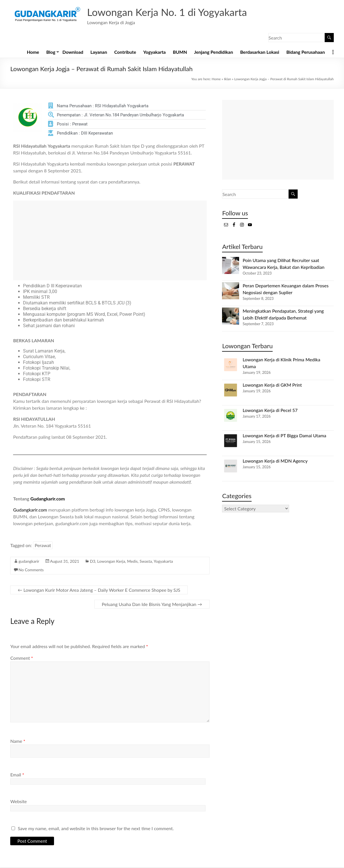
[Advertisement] (110, 241)
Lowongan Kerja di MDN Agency (275, 461)
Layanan (99, 52)
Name (18, 741)
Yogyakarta (155, 52)
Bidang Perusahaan (306, 52)
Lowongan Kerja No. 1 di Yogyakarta (168, 12)
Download (73, 52)
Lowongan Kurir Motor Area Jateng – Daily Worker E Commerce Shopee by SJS (99, 590)
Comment (22, 658)
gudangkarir (29, 561)
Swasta (146, 561)
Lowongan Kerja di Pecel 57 (270, 410)
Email (17, 775)
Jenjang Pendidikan (214, 52)
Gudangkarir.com (48, 499)
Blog (51, 52)
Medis (132, 561)
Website (18, 802)
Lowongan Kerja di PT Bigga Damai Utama (284, 436)
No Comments (31, 570)
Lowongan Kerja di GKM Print (272, 385)
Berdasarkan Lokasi (260, 52)
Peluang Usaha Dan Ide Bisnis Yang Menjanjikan (152, 604)
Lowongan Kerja (111, 561)
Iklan (228, 79)
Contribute (125, 52)
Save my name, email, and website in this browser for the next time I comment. (96, 829)
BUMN (180, 52)
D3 (93, 561)
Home (33, 52)
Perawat (43, 546)
